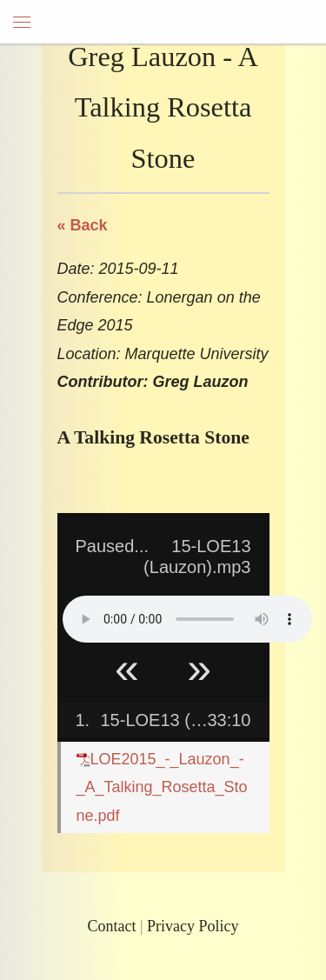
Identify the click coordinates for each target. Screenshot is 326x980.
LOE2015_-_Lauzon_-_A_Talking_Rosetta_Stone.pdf (162, 787)
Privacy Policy (193, 926)
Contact (111, 926)
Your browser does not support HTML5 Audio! (187, 619)
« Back (83, 225)
